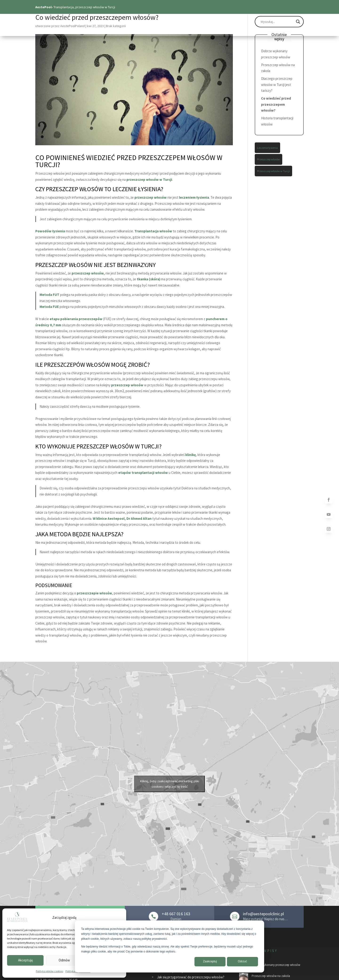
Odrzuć (242, 961)
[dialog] (169, 946)
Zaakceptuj (210, 961)
